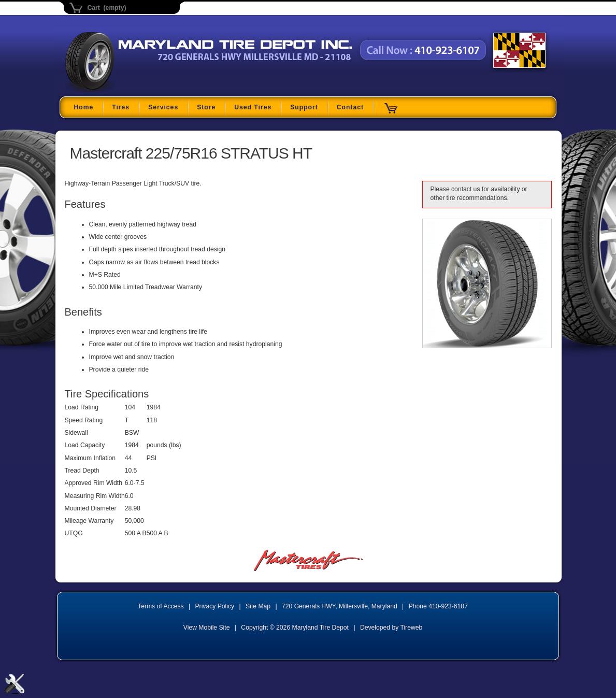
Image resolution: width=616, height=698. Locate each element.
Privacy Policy (215, 606)
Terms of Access (161, 606)
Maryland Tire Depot (130, 90)
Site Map (258, 606)
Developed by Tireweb (391, 628)
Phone (438, 606)
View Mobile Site (207, 628)
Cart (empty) (107, 8)
